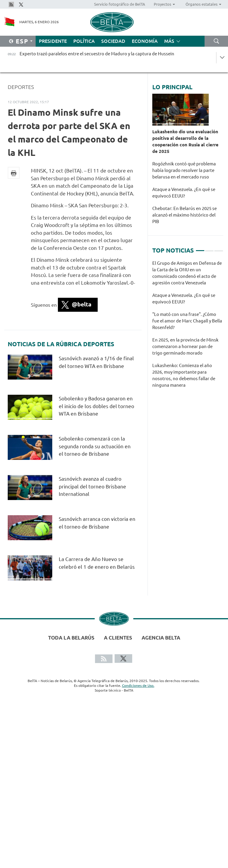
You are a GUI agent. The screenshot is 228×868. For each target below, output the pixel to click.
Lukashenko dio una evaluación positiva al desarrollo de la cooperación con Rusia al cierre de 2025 (185, 141)
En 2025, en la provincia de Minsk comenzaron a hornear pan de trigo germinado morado (185, 346)
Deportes (21, 87)
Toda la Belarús (71, 638)
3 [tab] (218, 248)
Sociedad (113, 41)
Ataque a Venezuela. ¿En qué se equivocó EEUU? (184, 193)
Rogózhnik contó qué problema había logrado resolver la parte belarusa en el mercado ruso (184, 170)
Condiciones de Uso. (138, 686)
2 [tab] (209, 248)
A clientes (118, 638)
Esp (22, 41)
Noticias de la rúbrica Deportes (61, 344)
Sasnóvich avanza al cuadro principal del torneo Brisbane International (92, 486)
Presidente (53, 41)
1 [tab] (200, 248)
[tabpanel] (188, 327)
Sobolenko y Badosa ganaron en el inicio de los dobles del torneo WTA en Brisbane (96, 406)
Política (84, 41)
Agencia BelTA (161, 638)
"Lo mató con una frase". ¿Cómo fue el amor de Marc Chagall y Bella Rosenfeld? (187, 321)
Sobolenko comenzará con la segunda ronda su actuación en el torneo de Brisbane (95, 446)
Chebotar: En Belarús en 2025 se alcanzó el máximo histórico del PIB (185, 215)
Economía (145, 41)
